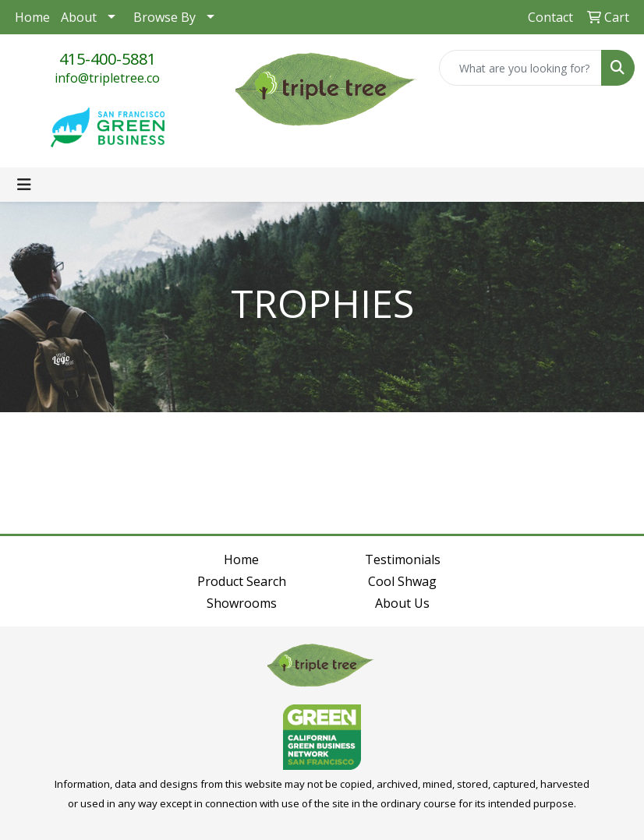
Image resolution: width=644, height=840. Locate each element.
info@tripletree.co (107, 78)
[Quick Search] (520, 68)
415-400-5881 (108, 59)
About (79, 17)
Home (32, 17)
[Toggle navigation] (24, 185)
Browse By (165, 17)
